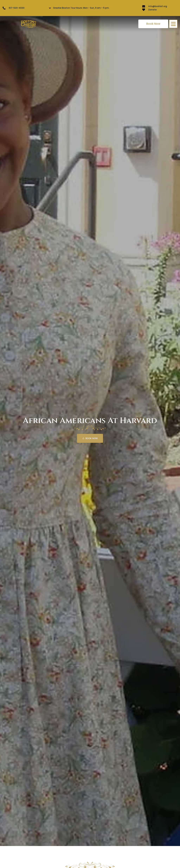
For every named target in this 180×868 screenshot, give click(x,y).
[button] (173, 24)
